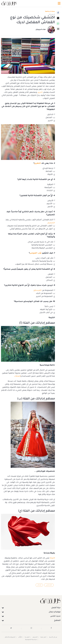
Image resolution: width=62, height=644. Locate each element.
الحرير (40, 92)
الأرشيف (35, 637)
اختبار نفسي (49, 585)
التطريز (38, 163)
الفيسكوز (38, 290)
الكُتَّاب (20, 637)
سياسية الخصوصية (31, 640)
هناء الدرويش (41, 30)
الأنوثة (52, 558)
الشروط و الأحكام (10, 637)
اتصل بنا (27, 637)
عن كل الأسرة (53, 637)
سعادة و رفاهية (50, 11)
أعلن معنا (43, 637)
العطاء (18, 376)
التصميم (51, 223)
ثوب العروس (36, 253)
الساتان (39, 585)
